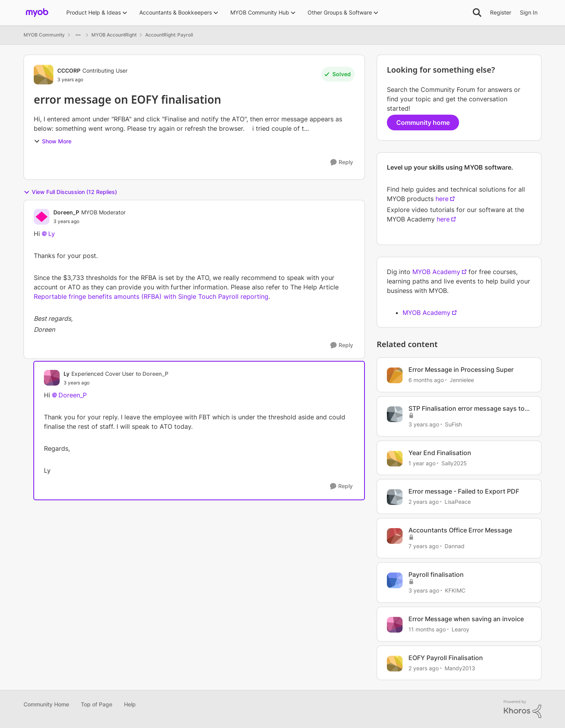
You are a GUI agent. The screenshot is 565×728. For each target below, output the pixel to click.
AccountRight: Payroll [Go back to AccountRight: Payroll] (169, 35)
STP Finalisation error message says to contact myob (467, 409)
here (442, 199)
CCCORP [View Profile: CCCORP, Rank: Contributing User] (69, 70)
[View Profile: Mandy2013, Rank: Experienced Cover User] (395, 664)
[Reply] (342, 162)
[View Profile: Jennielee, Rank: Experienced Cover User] (395, 375)
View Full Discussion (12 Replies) (70, 192)
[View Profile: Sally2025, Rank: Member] (395, 459)
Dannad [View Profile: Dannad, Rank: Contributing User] (455, 546)
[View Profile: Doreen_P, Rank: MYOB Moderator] (42, 217)
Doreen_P (73, 395)
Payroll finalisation (436, 574)
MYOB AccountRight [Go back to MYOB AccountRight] (114, 35)
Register (501, 12)
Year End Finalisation (440, 453)
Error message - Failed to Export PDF (464, 491)
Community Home (46, 704)
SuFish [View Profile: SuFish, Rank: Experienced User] (453, 424)
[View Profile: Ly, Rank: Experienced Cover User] (52, 378)
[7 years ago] (424, 546)
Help (130, 704)
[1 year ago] (422, 463)
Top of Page (97, 704)
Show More (53, 141)
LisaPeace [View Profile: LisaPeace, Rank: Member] (458, 502)
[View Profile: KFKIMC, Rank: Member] (395, 580)
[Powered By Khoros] (523, 709)
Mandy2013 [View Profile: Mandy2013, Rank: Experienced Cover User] (460, 668)
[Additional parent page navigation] (78, 35)
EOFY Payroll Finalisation (446, 658)
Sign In (529, 12)
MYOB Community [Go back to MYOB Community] (44, 35)
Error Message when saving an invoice (466, 619)
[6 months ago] (426, 380)
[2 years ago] (424, 502)
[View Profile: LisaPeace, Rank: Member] (395, 497)
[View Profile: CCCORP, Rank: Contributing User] (44, 75)
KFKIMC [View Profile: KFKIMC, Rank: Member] (455, 590)
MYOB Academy (436, 272)
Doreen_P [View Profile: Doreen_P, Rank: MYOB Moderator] (66, 212)
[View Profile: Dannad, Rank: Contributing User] (395, 536)
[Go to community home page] (37, 13)
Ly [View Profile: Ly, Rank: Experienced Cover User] (67, 374)
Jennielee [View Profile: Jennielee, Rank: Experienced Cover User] (462, 380)
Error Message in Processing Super (461, 369)
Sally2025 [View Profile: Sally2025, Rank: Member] (454, 463)
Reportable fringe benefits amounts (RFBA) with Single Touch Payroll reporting (151, 296)
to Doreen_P (152, 374)
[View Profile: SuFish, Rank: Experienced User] (395, 414)
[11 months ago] (427, 629)
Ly (52, 234)
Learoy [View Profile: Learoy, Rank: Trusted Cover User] (460, 629)
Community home (423, 123)
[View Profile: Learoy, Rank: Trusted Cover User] (395, 625)
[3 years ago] (424, 424)
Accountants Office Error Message (460, 530)
